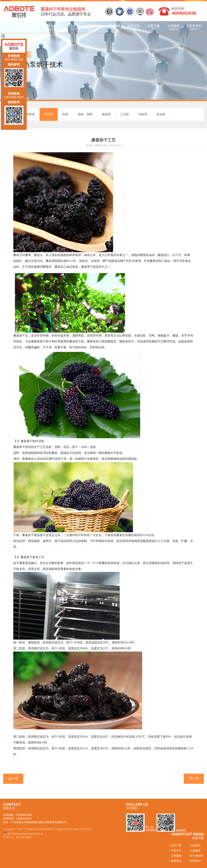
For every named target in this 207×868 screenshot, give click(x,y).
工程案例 (175, 856)
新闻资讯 (134, 27)
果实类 (49, 114)
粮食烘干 (73, 27)
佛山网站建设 (24, 837)
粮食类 (106, 114)
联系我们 (194, 861)
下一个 (194, 779)
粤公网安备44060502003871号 (25, 834)
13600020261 (24, 819)
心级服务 (174, 27)
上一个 (13, 779)
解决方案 (53, 27)
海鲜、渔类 (85, 114)
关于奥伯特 (33, 27)
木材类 (143, 114)
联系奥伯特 (194, 27)
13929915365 (24, 815)
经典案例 (114, 27)
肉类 (65, 114)
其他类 (161, 114)
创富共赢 (154, 27)
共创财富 (194, 845)
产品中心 (93, 27)
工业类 (124, 114)
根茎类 (30, 114)
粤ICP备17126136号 (80, 829)
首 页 (13, 27)
